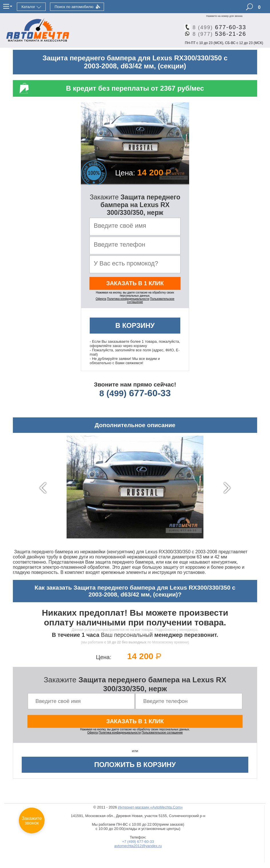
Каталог (28, 7)
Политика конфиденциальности (128, 299)
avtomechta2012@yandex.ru (138, 846)
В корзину (135, 325)
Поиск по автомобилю (74, 7)
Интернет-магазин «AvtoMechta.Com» (150, 807)
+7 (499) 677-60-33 (138, 842)
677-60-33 (217, 27)
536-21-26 (217, 34)
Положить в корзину (135, 765)
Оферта (101, 299)
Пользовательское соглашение (162, 733)
